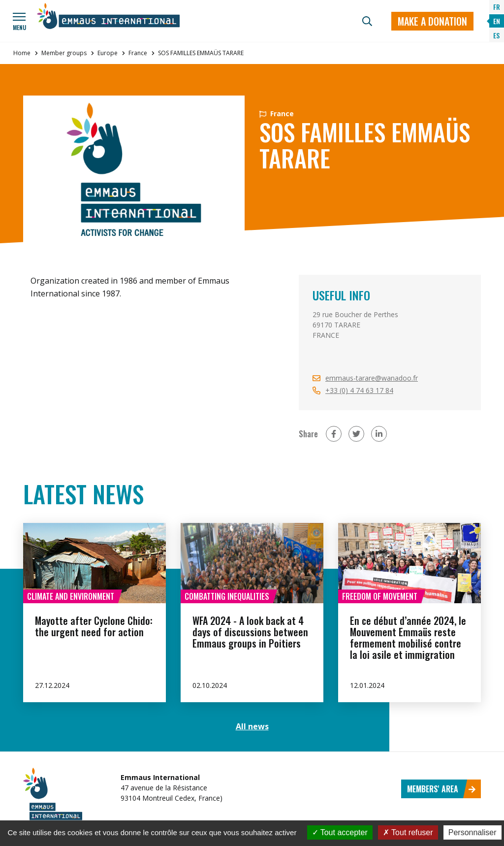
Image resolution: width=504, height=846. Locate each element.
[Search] (367, 21)
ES (496, 35)
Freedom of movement (380, 596)
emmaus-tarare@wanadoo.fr (372, 378)
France (138, 53)
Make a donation (432, 21)
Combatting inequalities (227, 596)
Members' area (441, 789)
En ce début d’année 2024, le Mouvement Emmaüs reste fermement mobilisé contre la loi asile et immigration (408, 637)
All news (252, 726)
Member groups (64, 53)
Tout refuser (408, 832)
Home (22, 53)
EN (497, 21)
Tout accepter (340, 832)
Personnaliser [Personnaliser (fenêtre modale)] (472, 832)
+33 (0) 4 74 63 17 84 (359, 390)
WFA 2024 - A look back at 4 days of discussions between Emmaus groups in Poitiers (250, 632)
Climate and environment (71, 596)
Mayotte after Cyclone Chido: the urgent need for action (94, 626)
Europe (108, 53)
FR (497, 7)
